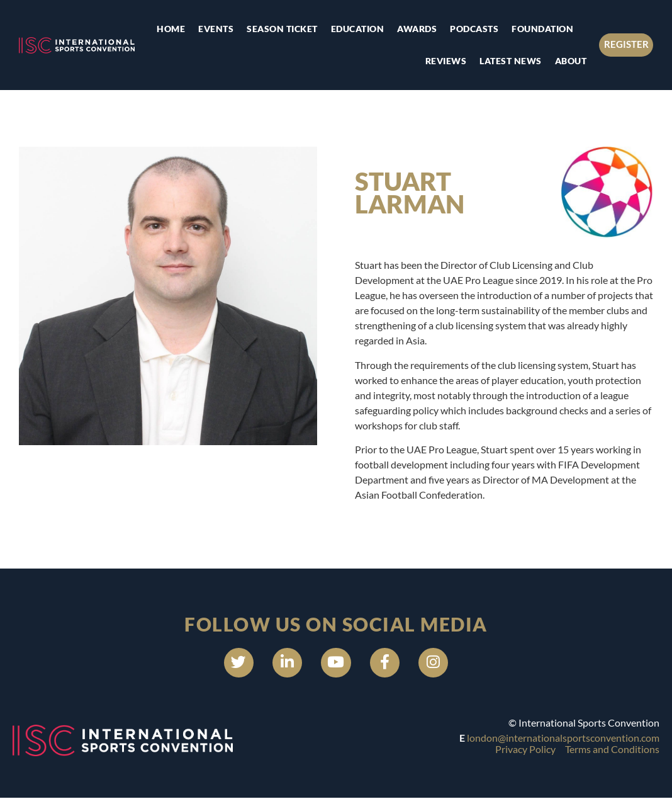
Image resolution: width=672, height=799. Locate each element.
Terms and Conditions (612, 751)
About (570, 61)
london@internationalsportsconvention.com (563, 739)
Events (215, 29)
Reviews (445, 61)
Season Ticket (282, 29)
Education (356, 29)
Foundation (542, 29)
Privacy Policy (525, 751)
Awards (416, 29)
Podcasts (473, 29)
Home (170, 29)
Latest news (510, 61)
